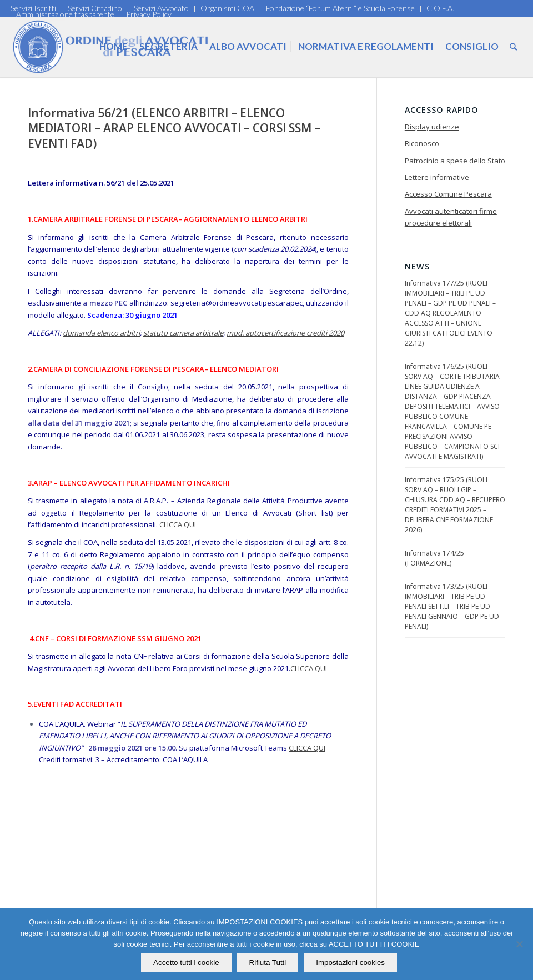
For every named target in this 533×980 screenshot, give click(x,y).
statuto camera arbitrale (183, 333)
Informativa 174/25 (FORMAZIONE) (434, 558)
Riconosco (422, 143)
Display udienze (432, 127)
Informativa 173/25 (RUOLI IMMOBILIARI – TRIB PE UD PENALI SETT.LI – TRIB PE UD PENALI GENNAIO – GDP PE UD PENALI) (452, 606)
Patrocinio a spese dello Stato (455, 161)
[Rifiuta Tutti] (519, 944)
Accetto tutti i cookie (187, 962)
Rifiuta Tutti (268, 962)
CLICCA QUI (178, 524)
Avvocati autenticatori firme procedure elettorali (451, 217)
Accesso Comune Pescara (448, 194)
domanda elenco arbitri (101, 333)
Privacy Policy (149, 14)
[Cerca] (513, 47)
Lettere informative (437, 177)
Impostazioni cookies (351, 962)
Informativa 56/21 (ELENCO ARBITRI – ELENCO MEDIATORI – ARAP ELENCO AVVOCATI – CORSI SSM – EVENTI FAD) (174, 128)
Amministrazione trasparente (65, 14)
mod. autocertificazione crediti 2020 (285, 333)
